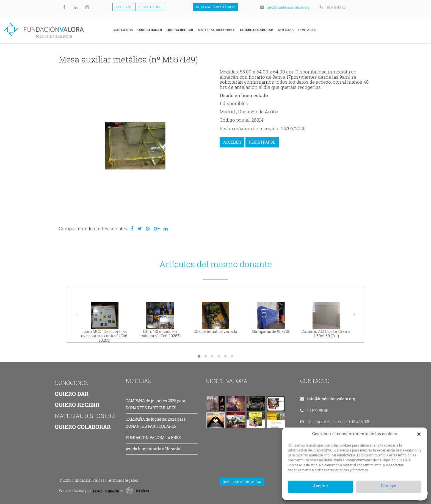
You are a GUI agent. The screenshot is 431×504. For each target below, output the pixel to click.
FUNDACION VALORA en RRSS (153, 438)
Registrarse (150, 7)
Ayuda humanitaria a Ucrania (153, 449)
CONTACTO (315, 381)
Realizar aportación (215, 7)
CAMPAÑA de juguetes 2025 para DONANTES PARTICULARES (155, 404)
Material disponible (271, 30)
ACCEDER (232, 142)
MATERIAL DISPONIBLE (86, 416)
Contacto (362, 30)
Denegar (389, 486)
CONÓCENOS (72, 383)
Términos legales (122, 480)
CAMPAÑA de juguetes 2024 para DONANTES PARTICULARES (156, 423)
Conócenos (177, 30)
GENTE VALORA (227, 381)
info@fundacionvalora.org (284, 7)
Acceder (123, 7)
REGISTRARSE (262, 142)
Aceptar (321, 486)
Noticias (340, 30)
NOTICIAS (139, 381)
